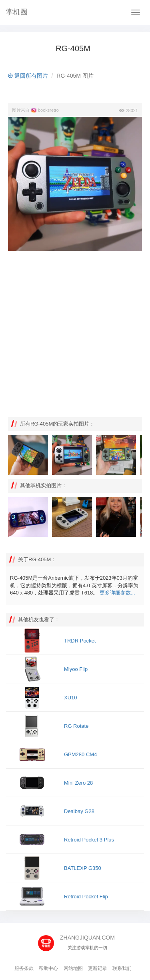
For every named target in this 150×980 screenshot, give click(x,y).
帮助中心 (48, 968)
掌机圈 (17, 12)
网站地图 (73, 968)
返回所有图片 (28, 76)
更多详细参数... (117, 593)
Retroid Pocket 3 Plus (89, 840)
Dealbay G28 (79, 811)
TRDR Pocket (80, 641)
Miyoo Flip (76, 669)
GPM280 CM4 (80, 754)
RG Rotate (76, 726)
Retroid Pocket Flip (86, 897)
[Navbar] (136, 12)
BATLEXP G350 (83, 868)
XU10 (71, 698)
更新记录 (98, 968)
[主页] (49, 940)
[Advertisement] (75, 334)
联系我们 (122, 968)
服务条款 (24, 968)
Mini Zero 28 (78, 783)
